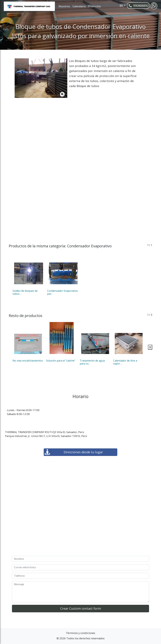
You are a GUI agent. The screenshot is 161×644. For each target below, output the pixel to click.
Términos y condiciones (80, 633)
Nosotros (64, 6)
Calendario (79, 6)
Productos (94, 6)
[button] (118, 6)
